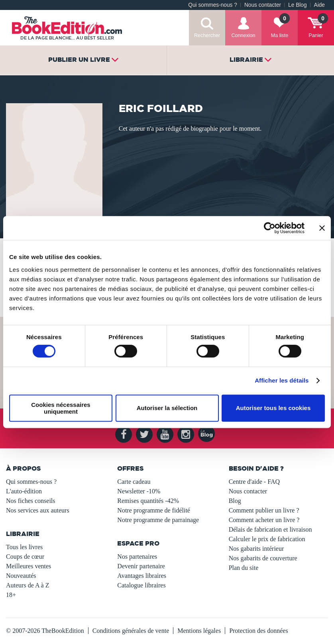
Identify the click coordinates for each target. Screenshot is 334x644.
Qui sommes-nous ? (213, 5)
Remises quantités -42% (148, 501)
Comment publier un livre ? (264, 510)
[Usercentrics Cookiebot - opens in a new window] (270, 228)
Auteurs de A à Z (28, 585)
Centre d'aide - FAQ (254, 482)
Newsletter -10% (139, 491)
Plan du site (244, 568)
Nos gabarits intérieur (256, 549)
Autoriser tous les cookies (273, 408)
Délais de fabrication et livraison (270, 529)
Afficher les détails (282, 380)
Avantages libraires (142, 576)
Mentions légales (199, 631)
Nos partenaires (137, 557)
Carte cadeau (134, 482)
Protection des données (259, 631)
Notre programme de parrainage (158, 520)
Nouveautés (21, 576)
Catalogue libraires (141, 585)
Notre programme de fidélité (154, 510)
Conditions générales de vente (131, 631)
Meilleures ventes (28, 566)
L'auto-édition (24, 491)
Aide (319, 5)
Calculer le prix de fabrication (267, 539)
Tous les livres (24, 547)
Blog (235, 501)
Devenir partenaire (141, 566)
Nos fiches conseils (31, 501)
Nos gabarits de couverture (263, 558)
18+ (11, 595)
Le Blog (297, 5)
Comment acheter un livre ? (264, 520)
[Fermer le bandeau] (322, 228)
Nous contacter (263, 5)
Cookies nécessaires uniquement (61, 408)
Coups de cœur (25, 557)
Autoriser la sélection (167, 408)
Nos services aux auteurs (38, 510)
